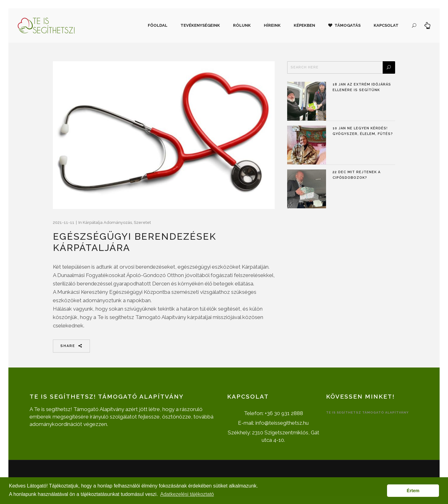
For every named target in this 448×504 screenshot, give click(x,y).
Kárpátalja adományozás (107, 222)
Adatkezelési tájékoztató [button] (187, 494)
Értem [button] (413, 491)
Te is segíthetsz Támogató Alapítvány (367, 412)
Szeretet (142, 222)
